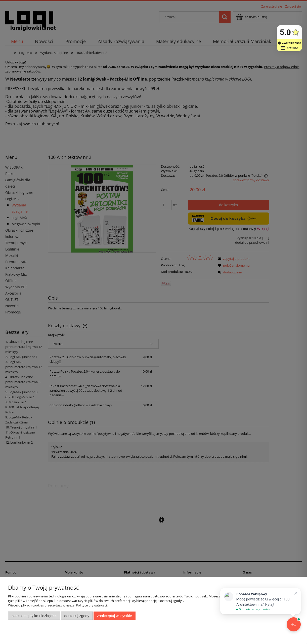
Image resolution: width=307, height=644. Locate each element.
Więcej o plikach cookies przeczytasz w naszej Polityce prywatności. (58, 605)
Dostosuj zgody (77, 616)
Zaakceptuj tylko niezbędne (34, 616)
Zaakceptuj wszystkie (115, 616)
